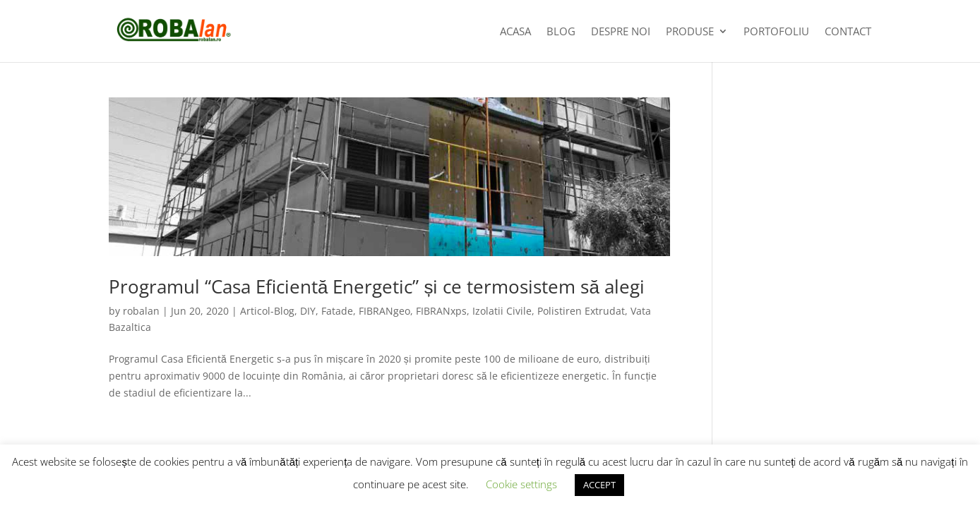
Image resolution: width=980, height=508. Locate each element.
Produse (690, 32)
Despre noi (621, 32)
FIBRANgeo (384, 311)
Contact (848, 32)
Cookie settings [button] (521, 484)
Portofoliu (776, 32)
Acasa (515, 32)
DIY (308, 311)
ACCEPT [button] (599, 485)
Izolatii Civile (502, 311)
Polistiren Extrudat (581, 311)
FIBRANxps (441, 311)
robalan (141, 311)
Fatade (337, 311)
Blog (561, 32)
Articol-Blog (267, 311)
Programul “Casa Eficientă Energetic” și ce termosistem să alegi (377, 286)
